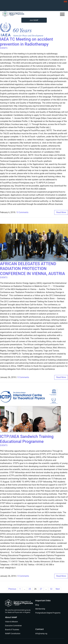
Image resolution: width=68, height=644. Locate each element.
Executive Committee (13, 626)
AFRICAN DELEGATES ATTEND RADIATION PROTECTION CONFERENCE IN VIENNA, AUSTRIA (32, 269)
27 (41, 589)
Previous (12, 589)
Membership (40, 609)
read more (61, 212)
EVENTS (4, 48)
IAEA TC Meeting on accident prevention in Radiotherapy (27, 42)
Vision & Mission (12, 622)
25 (30, 589)
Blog (37, 605)
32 (51, 589)
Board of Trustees (12, 630)
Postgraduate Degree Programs (48, 613)
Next (58, 589)
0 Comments (23, 212)
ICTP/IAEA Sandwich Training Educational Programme (27, 439)
